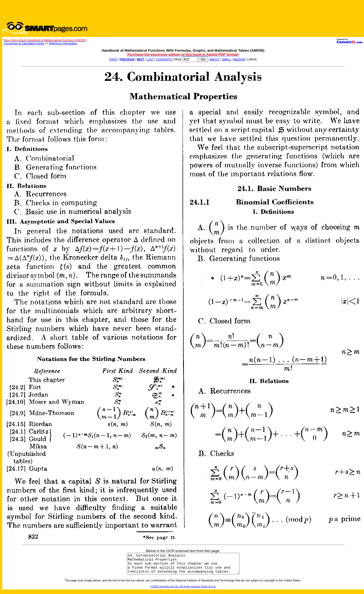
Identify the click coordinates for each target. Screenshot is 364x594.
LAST (150, 59)
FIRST (113, 59)
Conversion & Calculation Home (24, 43)
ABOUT (215, 59)
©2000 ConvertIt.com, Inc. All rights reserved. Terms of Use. (183, 590)
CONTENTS (164, 59)
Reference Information (63, 43)
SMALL (226, 59)
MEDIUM (239, 59)
